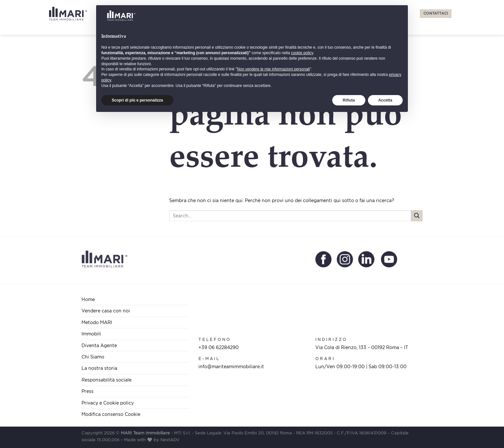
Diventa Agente (267, 13)
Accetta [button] (385, 431)
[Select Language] (352, 14)
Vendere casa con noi (151, 13)
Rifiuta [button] (349, 431)
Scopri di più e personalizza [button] (137, 431)
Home (88, 299)
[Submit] (417, 216)
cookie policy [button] (302, 384)
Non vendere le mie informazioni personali (273, 400)
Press (327, 13)
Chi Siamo (303, 13)
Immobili (232, 13)
